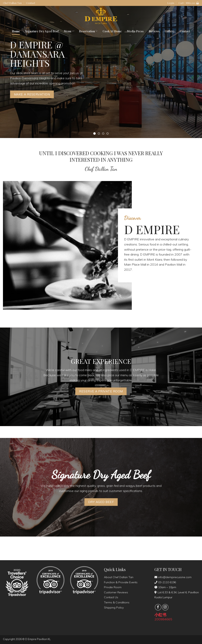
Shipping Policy (114, 608)
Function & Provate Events (121, 582)
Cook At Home (112, 31)
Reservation (88, 31)
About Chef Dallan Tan (119, 577)
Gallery (170, 31)
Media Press (135, 31)
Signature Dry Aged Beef (42, 31)
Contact (31, 3)
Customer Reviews (116, 592)
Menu (69, 31)
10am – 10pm (165, 587)
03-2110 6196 (165, 582)
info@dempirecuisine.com (173, 577)
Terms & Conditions (117, 602)
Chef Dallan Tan (12, 3)
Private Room (113, 587)
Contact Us (111, 597)
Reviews (154, 31)
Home (16, 31)
